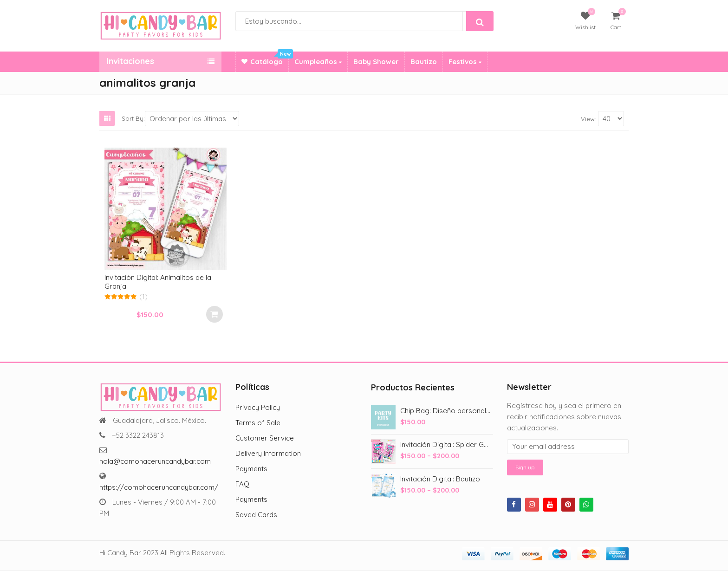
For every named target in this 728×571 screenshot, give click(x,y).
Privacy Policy (258, 407)
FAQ (242, 484)
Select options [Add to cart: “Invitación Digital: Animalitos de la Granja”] (214, 314)
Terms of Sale (258, 423)
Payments (251, 469)
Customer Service (265, 438)
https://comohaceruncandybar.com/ (159, 487)
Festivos (465, 62)
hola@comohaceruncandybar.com (155, 461)
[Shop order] (192, 119)
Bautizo (424, 62)
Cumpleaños (318, 62)
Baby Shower (376, 62)
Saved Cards (256, 515)
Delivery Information (268, 453)
